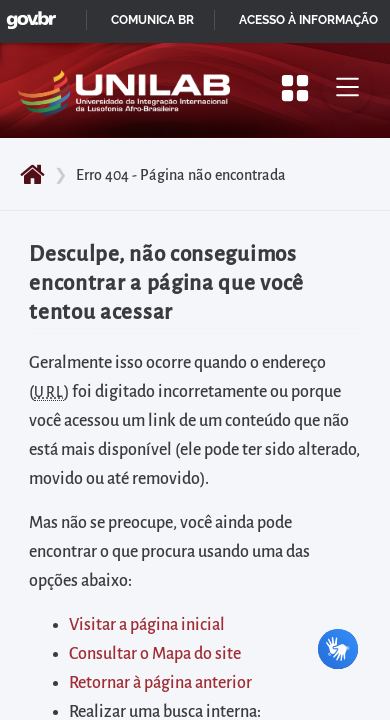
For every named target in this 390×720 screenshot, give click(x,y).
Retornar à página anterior (160, 683)
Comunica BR (152, 20)
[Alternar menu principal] (347, 88)
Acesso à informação (308, 20)
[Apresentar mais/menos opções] (295, 88)
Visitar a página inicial (147, 625)
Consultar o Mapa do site (155, 654)
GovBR (27, 14)
